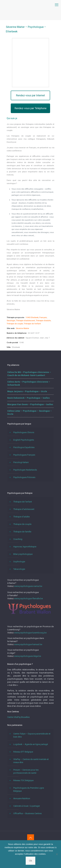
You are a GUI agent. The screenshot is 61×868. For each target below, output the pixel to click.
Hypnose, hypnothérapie (25, 547)
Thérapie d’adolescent (25, 321)
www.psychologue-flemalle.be (28, 598)
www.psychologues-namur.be (28, 586)
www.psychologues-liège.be (28, 656)
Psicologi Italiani (21, 462)
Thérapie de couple (15, 324)
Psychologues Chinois (24, 432)
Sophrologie (19, 562)
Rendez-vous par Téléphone (30, 108)
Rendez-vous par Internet (30, 95)
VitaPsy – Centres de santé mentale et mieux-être (31, 761)
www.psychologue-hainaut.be (28, 644)
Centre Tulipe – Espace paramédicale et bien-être (32, 735)
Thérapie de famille (22, 532)
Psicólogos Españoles (24, 447)
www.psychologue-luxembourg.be (30, 633)
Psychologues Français (24, 455)
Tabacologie (19, 569)
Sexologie (11, 321)
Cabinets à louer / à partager (27, 806)
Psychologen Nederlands (25, 470)
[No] (57, 854)
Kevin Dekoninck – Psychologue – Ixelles (28, 398)
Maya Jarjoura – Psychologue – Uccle (27, 391)
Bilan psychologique (23, 554)
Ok (30, 861)
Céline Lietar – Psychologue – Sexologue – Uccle (30, 412)
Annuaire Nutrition (22, 798)
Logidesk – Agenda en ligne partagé (31, 744)
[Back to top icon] (31, 838)
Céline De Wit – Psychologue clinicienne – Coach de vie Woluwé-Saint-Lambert (29, 374)
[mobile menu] (57, 5)
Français (43, 317)
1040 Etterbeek (32, 317)
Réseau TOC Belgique (23, 780)
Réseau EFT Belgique (23, 752)
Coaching (18, 539)
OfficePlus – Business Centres (27, 813)
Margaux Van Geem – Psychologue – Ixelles (30, 404)
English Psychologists (24, 440)
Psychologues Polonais (24, 477)
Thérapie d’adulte (43, 321)
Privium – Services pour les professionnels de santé (26, 771)
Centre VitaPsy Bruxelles (18, 717)
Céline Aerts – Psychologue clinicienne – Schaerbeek (29, 383)
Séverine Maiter (22, 328)
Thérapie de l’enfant (32, 324)
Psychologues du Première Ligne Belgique (29, 789)
